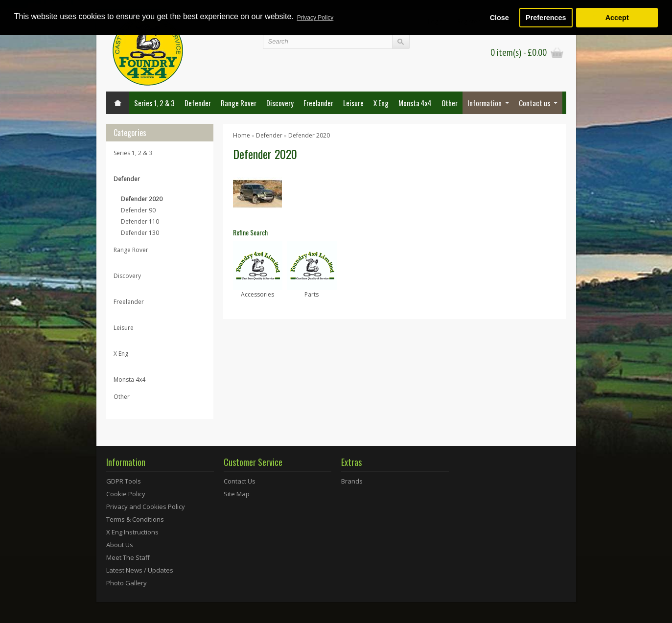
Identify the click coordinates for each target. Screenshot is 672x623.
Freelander (318, 103)
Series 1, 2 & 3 (154, 103)
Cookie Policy (126, 494)
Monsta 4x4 (415, 103)
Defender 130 (140, 233)
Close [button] (499, 18)
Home (242, 135)
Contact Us (240, 481)
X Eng (381, 103)
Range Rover (239, 103)
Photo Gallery (127, 583)
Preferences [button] (546, 18)
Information (485, 103)
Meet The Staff (128, 557)
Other (450, 103)
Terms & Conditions (135, 519)
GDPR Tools (124, 481)
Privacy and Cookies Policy (146, 507)
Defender (198, 103)
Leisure (353, 103)
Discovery (280, 103)
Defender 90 (138, 210)
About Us (120, 545)
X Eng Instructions (132, 532)
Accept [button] (617, 18)
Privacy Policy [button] (315, 18)
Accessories (257, 294)
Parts (312, 294)
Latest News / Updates (140, 570)
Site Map (237, 494)
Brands (352, 481)
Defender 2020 (142, 199)
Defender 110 (140, 221)
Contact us (534, 103)
